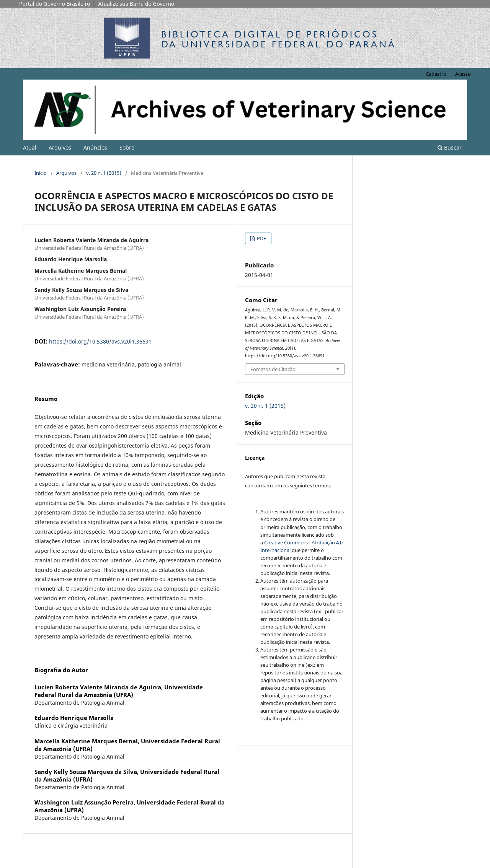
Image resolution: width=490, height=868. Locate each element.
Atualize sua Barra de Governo (136, 4)
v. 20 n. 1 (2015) (104, 173)
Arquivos (60, 147)
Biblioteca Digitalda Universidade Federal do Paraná (279, 39)
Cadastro (436, 74)
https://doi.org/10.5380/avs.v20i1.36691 (100, 341)
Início (41, 173)
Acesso (463, 74)
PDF (261, 238)
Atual (30, 147)
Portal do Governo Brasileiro (55, 4)
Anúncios (95, 147)
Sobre (127, 147)
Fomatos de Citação (273, 369)
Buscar (450, 147)
